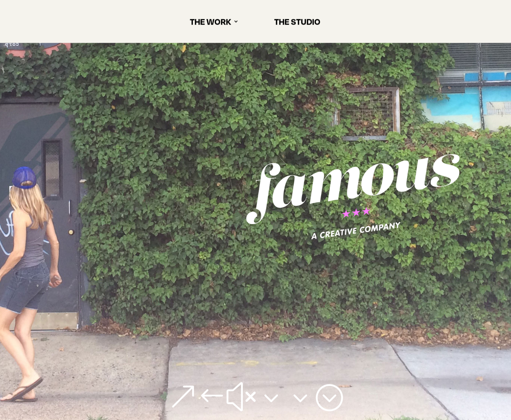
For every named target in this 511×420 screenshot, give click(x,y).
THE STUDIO (297, 24)
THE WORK (210, 24)
